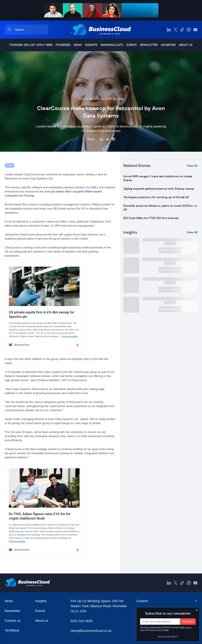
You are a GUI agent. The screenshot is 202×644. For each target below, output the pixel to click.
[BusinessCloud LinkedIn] (169, 30)
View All (192, 166)
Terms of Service (156, 630)
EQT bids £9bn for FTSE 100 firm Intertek (151, 218)
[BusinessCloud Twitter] (175, 30)
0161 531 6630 (82, 621)
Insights (91, 45)
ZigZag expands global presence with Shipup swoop (159, 189)
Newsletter (149, 45)
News (78, 45)
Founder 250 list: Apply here (31, 45)
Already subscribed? (168, 637)
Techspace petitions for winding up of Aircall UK (156, 197)
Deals (10, 165)
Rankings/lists (112, 45)
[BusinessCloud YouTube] (195, 30)
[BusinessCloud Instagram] (189, 30)
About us (186, 45)
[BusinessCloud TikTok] (182, 30)
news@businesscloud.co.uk (91, 631)
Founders (63, 45)
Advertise (168, 45)
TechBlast (12, 630)
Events (132, 45)
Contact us (13, 621)
